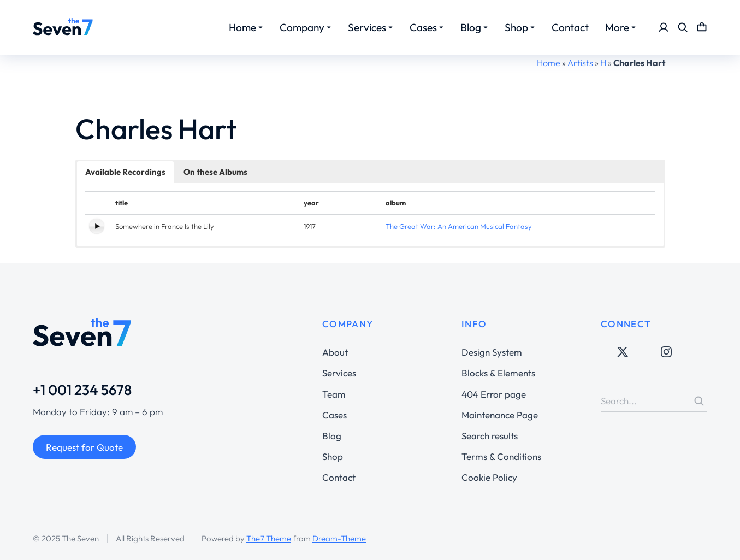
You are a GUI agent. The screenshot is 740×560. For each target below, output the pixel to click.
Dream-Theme (339, 538)
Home (549, 63)
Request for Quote (84, 447)
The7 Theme (269, 538)
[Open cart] (702, 27)
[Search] (699, 401)
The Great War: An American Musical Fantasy (459, 226)
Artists (580, 63)
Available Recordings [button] (125, 172)
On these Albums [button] (215, 172)
